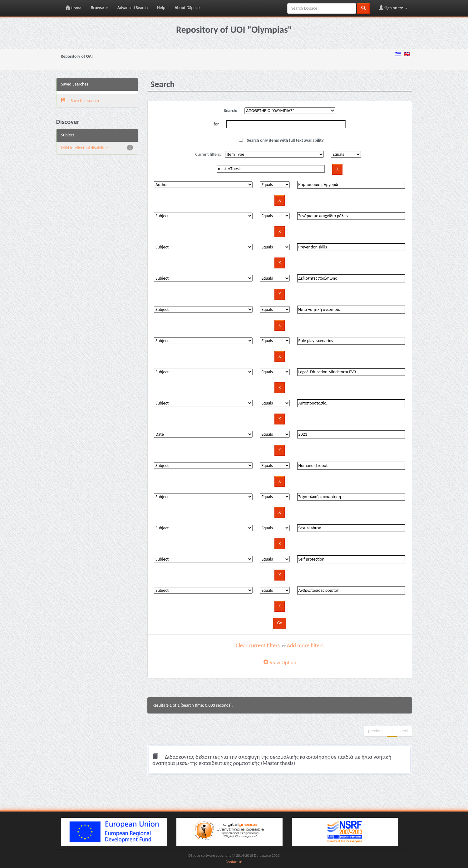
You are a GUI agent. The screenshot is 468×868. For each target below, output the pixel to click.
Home (74, 8)
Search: (231, 111)
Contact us (234, 862)
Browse (99, 8)
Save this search (80, 101)
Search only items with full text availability (281, 140)
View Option (280, 662)
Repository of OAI (77, 56)
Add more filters (305, 645)
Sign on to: (393, 8)
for (216, 124)
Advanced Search (133, 8)
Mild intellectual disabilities (85, 148)
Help (161, 8)
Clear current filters (258, 645)
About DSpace (187, 8)
